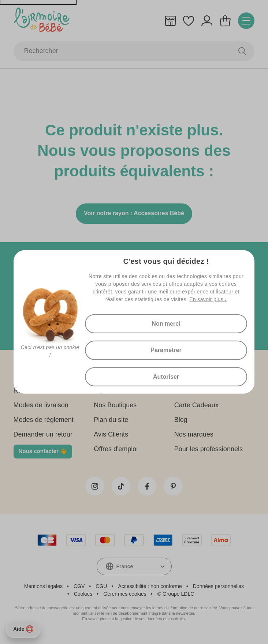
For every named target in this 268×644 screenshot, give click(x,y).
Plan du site (111, 422)
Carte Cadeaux (196, 407)
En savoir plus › (208, 297)
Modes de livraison (41, 407)
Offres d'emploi (116, 451)
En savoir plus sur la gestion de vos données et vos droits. (134, 623)
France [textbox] (125, 570)
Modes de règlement (44, 422)
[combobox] (134, 570)
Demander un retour (43, 437)
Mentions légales (43, 590)
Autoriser (166, 378)
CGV (79, 590)
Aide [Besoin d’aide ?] (23, 629)
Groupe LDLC (178, 598)
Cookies (83, 598)
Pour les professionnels (209, 451)
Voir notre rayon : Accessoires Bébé (134, 215)
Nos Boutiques (115, 407)
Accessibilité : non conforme (150, 590)
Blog (181, 422)
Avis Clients (111, 437)
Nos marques (194, 437)
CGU (101, 590)
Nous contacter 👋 (43, 453)
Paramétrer (166, 350)
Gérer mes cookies (125, 598)
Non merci (166, 322)
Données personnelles (218, 590)
